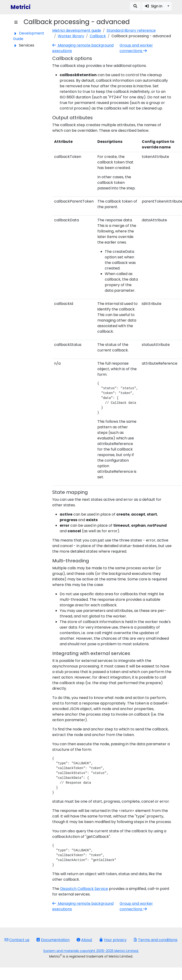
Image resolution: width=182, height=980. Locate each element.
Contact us (17, 940)
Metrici (21, 7)
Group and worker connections (136, 48)
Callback (98, 36)
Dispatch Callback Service (84, 889)
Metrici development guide (77, 30)
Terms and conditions (155, 940)
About (84, 940)
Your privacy (113, 940)
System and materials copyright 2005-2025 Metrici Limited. (91, 951)
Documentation (53, 940)
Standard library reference (131, 30)
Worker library (71, 36)
